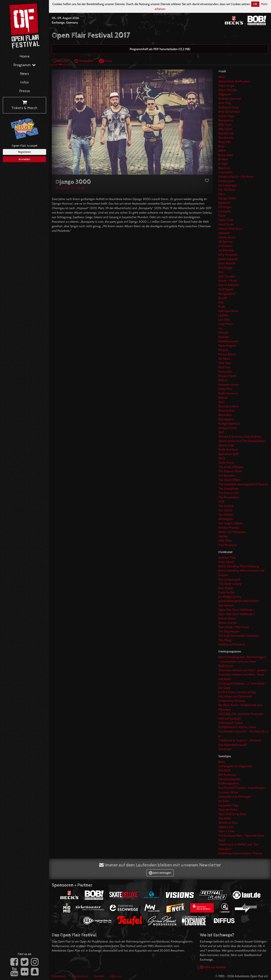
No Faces (224, 359)
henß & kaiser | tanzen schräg (237, 692)
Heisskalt (224, 233)
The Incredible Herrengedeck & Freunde (243, 484)
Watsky (223, 536)
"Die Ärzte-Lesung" (230, 584)
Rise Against (226, 419)
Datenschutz (80, 976)
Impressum (59, 976)
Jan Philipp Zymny (230, 597)
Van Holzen (226, 515)
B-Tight (223, 164)
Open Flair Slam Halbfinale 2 (237, 614)
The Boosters (227, 476)
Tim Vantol (225, 510)
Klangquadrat (227, 294)
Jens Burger (225, 268)
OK (255, 4)
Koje (221, 302)
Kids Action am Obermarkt (235, 696)
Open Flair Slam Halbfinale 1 (236, 610)
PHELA (223, 380)
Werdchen (225, 749)
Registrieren (25, 152)
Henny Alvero (227, 237)
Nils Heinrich (226, 605)
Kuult (222, 307)
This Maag (225, 640)
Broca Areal (226, 155)
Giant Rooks (226, 224)
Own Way (225, 363)
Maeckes (224, 337)
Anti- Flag (225, 103)
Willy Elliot (225, 541)
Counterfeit (225, 172)
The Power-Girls (229, 493)
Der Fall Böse (227, 190)
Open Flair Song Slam (232, 814)
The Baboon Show (230, 471)
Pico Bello (225, 818)
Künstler (60, 61)
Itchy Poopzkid (228, 255)
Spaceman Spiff (228, 454)
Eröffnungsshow (229, 783)
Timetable (84, 61)
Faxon (222, 216)
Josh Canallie (226, 276)
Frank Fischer (226, 592)
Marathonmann (228, 341)
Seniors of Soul (228, 823)
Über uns (116, 976)
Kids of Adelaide (229, 285)
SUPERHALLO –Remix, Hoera (237, 727)
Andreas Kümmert (230, 99)
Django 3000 (227, 198)
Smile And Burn (228, 450)
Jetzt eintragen (160, 873)
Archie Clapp (226, 116)
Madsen (223, 333)
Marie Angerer (227, 346)
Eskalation (225, 211)
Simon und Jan (228, 623)
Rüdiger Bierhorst (229, 424)
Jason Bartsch (227, 263)
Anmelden (24, 159)
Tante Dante (226, 463)
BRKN (222, 151)
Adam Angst (226, 86)
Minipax (223, 350)
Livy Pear (224, 320)
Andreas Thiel (227, 558)
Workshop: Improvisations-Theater (240, 853)
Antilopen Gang (228, 107)
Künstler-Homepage (70, 188)
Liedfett (223, 315)
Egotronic (224, 203)
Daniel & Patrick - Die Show (236, 177)
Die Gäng (224, 688)
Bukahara (224, 168)
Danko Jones (226, 181)
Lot (220, 328)
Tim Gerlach (226, 506)
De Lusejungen (228, 185)
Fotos (106, 61)
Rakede (223, 398)
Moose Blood (227, 354)
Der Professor (227, 775)
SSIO (222, 458)
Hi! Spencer (226, 242)
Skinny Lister (226, 445)
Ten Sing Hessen (229, 631)
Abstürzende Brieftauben (234, 81)
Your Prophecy (228, 545)
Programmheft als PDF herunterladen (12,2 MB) (160, 49)
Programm (25, 65)
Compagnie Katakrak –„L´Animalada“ (242, 683)
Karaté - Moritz (228, 281)
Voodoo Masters (229, 528)
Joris (221, 272)
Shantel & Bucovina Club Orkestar (240, 437)
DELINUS (224, 770)
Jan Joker (224, 801)
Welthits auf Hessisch (232, 644)
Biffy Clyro (225, 125)
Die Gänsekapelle (229, 779)
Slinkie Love (226, 827)
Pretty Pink (225, 389)
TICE (221, 502)
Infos (25, 82)
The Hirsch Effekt (229, 480)
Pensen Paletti (227, 376)
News (25, 74)
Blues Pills (225, 142)
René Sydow (226, 411)
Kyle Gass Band (228, 311)
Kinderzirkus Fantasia (231, 701)
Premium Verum (229, 385)
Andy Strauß (226, 562)
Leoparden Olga (229, 805)
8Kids (222, 77)
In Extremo (225, 246)
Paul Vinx (224, 367)
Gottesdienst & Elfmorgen (235, 797)
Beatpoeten (226, 120)
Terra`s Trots (226, 831)
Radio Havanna (228, 393)
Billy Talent (225, 129)
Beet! (222, 762)
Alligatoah (225, 94)
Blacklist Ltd (226, 133)
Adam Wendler (228, 90)
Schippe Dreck (227, 428)
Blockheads (226, 138)
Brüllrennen (226, 666)
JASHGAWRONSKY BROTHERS (238, 601)
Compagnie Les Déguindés (235, 766)
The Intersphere (228, 489)
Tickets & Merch (24, 105)
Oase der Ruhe (228, 810)
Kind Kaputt (226, 289)
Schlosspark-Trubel (230, 723)
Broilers (223, 159)
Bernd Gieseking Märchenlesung (239, 566)
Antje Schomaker (229, 112)
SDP (221, 432)
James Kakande (228, 259)
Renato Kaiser (227, 618)
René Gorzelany (229, 406)
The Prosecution (229, 497)
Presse (25, 91)
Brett (221, 146)
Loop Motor (226, 324)
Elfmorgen (225, 207)
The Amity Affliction (231, 467)
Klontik (223, 298)
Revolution (225, 415)
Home (25, 56)
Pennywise (225, 372)
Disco (222, 194)
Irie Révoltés (226, 250)
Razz (222, 402)
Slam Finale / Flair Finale (234, 627)
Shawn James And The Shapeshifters (242, 441)
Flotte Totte (226, 220)
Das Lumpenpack (229, 579)
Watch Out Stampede (232, 532)
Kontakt (99, 976)
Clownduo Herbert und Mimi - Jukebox (243, 670)
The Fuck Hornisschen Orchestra (239, 636)
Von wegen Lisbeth (230, 523)
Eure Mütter (226, 588)
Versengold (225, 519)
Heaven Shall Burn (230, 229)
